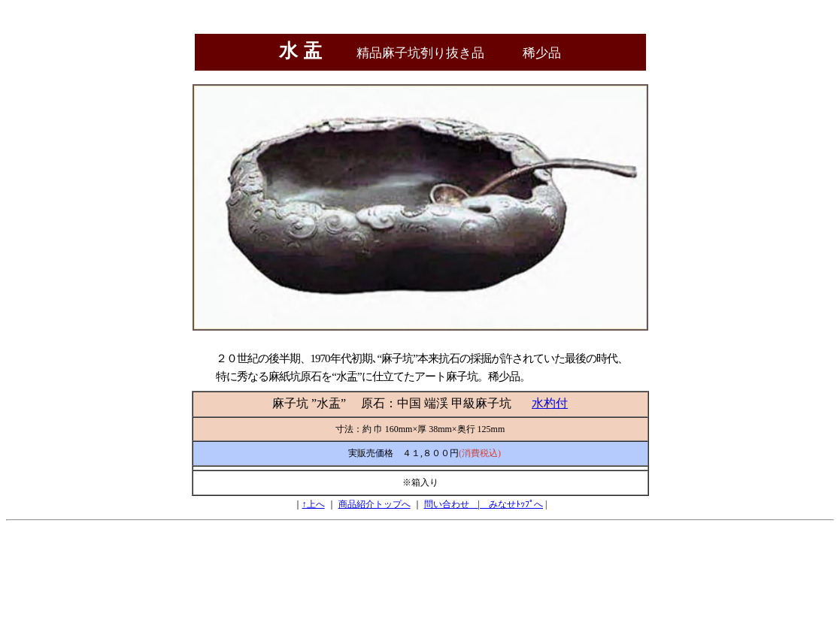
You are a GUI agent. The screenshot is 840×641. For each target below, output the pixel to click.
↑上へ (314, 504)
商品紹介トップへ (375, 504)
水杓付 (550, 403)
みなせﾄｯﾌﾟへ (511, 504)
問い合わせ (451, 504)
